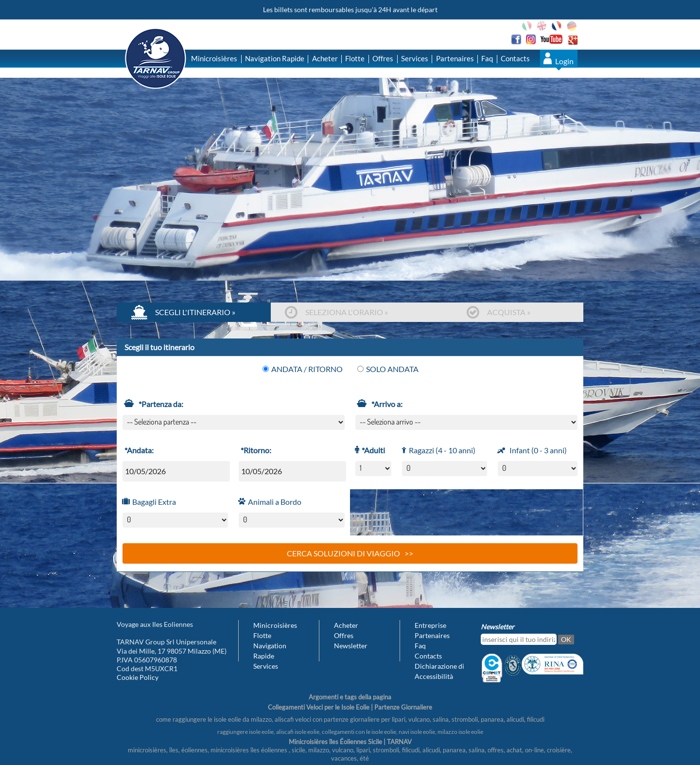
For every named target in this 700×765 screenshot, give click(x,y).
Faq (487, 59)
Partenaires (455, 59)
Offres (383, 59)
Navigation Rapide (275, 59)
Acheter (325, 59)
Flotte (355, 59)
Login (564, 61)
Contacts (515, 59)
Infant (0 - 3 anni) (537, 451)
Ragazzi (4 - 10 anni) (441, 450)
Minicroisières (214, 59)
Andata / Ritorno (303, 369)
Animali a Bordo (273, 502)
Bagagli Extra (153, 502)
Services (415, 59)
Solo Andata (388, 369)
